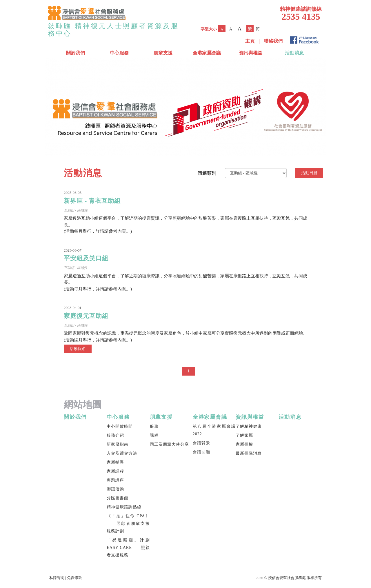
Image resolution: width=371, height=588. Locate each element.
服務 (154, 426)
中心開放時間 (120, 426)
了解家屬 (244, 435)
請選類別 (207, 173)
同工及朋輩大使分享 (169, 444)
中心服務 (119, 53)
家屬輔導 (115, 462)
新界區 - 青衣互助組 (92, 201)
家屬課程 (115, 471)
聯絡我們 (273, 41)
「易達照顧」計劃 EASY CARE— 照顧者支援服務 (128, 548)
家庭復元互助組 (86, 316)
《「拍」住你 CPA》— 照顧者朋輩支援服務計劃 (128, 524)
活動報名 (78, 349)
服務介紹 (115, 435)
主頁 (250, 41)
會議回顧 (201, 452)
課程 (154, 435)
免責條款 (74, 578)
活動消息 (294, 53)
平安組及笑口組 (86, 258)
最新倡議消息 (249, 453)
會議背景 (201, 443)
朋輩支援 (163, 53)
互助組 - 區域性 (76, 210)
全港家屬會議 (207, 53)
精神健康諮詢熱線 (124, 507)
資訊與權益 (251, 53)
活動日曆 (309, 173)
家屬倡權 (244, 444)
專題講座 (115, 480)
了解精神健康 (249, 426)
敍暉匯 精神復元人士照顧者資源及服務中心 (113, 30)
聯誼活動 (115, 489)
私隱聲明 (57, 578)
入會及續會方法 (122, 453)
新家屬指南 (118, 444)
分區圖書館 (118, 498)
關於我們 (76, 53)
